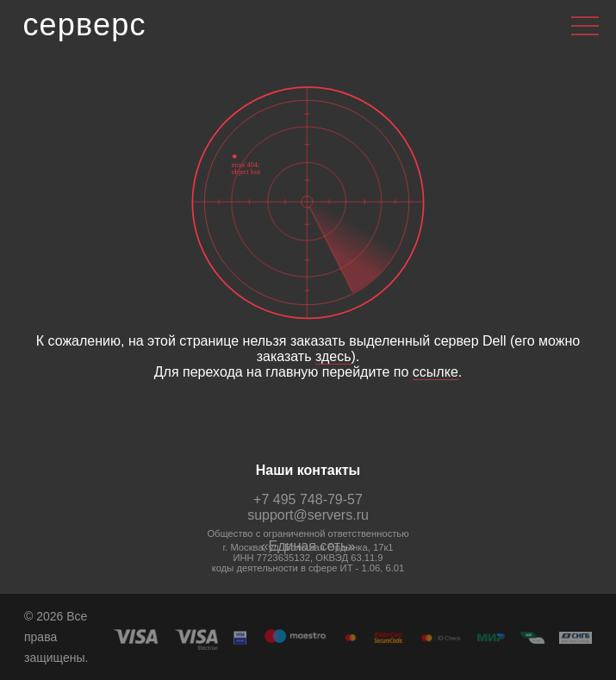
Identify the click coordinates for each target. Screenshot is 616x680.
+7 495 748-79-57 (308, 499)
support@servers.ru (308, 515)
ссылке (436, 372)
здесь (333, 356)
